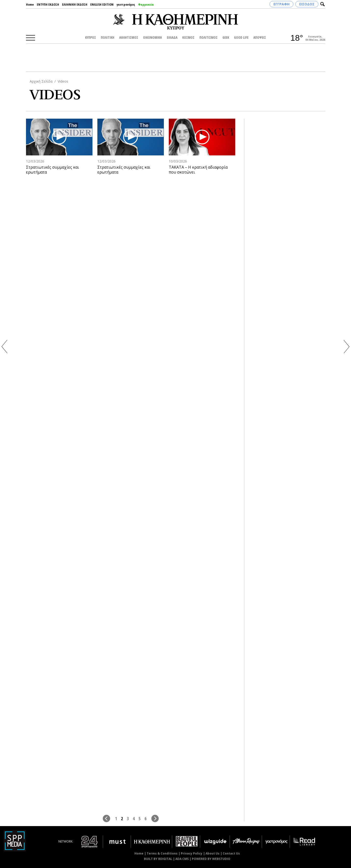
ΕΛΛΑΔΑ (172, 38)
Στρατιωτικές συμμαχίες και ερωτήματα (52, 170)
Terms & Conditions (162, 853)
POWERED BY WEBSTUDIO (211, 859)
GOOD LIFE (241, 38)
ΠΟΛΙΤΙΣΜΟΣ (208, 38)
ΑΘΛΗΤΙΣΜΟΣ (129, 38)
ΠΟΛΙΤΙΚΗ (108, 38)
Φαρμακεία (146, 4)
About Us (213, 853)
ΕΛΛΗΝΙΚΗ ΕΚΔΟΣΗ (75, 4)
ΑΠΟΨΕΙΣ (260, 38)
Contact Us (231, 853)
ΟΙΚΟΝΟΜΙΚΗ (152, 38)
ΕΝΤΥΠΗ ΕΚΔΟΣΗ (48, 4)
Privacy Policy (192, 853)
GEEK (226, 38)
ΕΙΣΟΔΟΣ (307, 4)
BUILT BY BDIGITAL (158, 859)
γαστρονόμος (126, 4)
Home (30, 4)
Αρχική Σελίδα (41, 81)
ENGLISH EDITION (102, 4)
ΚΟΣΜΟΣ (188, 38)
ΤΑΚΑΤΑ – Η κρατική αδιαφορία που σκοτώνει (198, 170)
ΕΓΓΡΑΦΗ (281, 4)
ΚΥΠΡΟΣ (91, 38)
